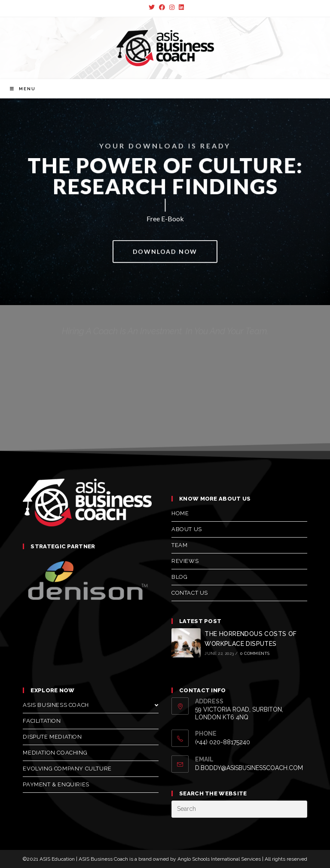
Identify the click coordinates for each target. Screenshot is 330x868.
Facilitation (42, 721)
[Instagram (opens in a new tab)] (172, 7)
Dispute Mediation (52, 737)
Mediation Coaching (55, 753)
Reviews (185, 561)
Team (179, 545)
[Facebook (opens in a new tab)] (162, 7)
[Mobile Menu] (23, 89)
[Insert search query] (239, 809)
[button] (165, 253)
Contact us (190, 593)
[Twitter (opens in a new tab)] (152, 7)
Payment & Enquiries (56, 784)
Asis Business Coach (91, 705)
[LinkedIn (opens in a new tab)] (180, 7)
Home (180, 513)
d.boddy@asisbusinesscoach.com (249, 768)
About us (187, 529)
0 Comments (255, 653)
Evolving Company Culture (67, 769)
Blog (179, 577)
